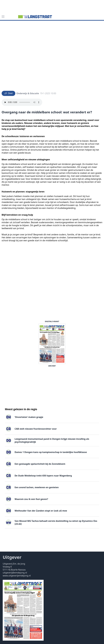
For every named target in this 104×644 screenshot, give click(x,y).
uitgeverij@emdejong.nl (15, 573)
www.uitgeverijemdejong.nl (17, 576)
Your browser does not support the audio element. (22, 102)
